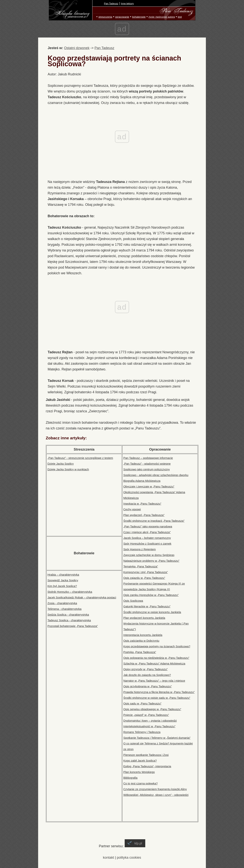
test (180, 17)
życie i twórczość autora (162, 17)
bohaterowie (139, 17)
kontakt (108, 858)
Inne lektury (127, 4)
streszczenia (105, 17)
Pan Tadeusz (111, 4)
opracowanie (122, 17)
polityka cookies (129, 858)
